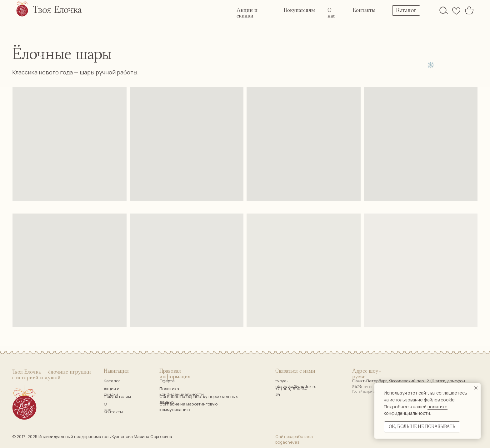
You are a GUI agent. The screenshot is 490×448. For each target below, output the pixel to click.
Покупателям (299, 10)
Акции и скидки (112, 391)
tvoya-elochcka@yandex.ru (296, 384)
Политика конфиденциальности (182, 391)
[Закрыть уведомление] (476, 388)
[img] (444, 10)
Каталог (112, 381)
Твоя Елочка (57, 10)
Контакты (364, 10)
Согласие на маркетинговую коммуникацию (188, 407)
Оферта (167, 381)
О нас (107, 407)
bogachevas (287, 442)
